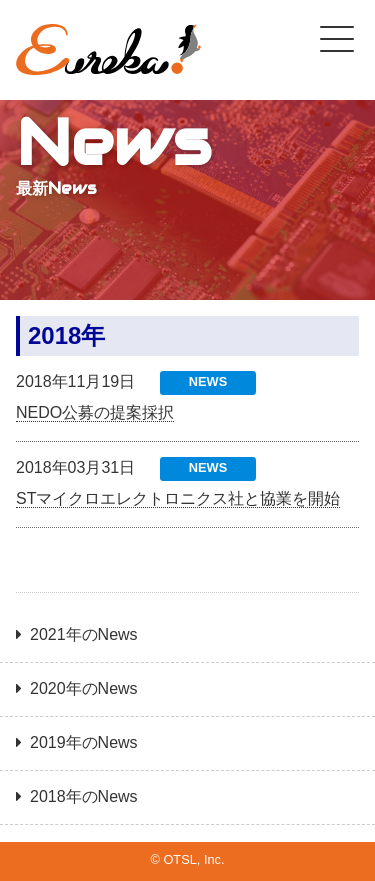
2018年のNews (84, 796)
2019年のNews (84, 742)
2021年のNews (84, 634)
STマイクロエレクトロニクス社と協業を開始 (178, 498)
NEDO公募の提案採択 (95, 412)
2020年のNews (84, 688)
